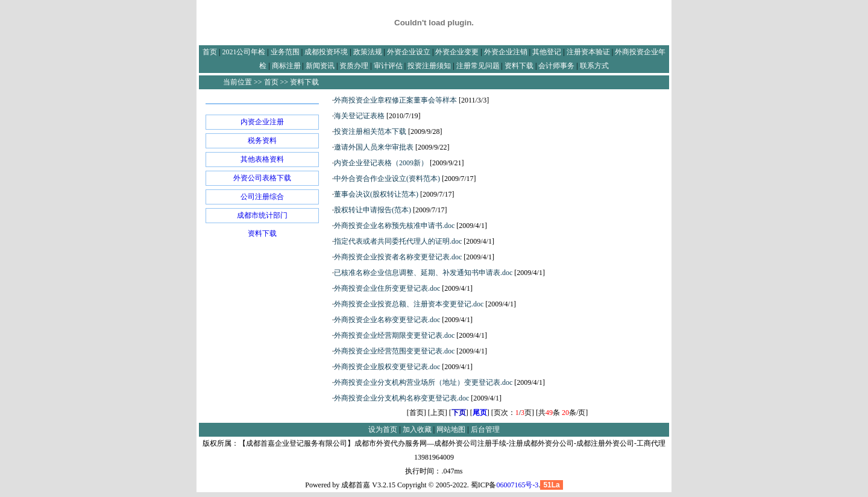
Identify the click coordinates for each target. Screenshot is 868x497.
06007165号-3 (517, 485)
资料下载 (262, 233)
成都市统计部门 (262, 215)
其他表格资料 (262, 159)
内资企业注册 (262, 122)
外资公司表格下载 (262, 178)
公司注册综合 (262, 197)
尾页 (480, 413)
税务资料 (262, 141)
